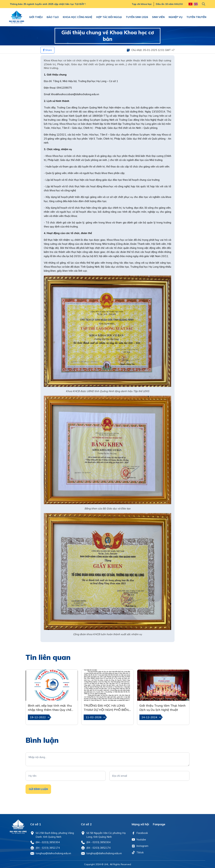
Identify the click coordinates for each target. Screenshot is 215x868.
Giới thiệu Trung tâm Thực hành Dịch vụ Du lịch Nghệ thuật (163, 708)
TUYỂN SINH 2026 (137, 17)
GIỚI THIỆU (36, 17)
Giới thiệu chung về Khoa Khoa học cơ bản (108, 36)
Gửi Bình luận (38, 789)
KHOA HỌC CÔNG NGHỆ (78, 17)
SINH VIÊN (158, 17)
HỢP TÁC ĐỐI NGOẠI (109, 17)
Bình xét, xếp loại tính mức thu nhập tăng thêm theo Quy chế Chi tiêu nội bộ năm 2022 (50, 708)
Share (47, 50)
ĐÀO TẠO (53, 17)
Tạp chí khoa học (142, 4)
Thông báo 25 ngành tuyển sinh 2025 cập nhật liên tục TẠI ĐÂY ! (48, 4)
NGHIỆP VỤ (176, 17)
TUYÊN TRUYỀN (196, 17)
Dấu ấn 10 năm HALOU (169, 4)
